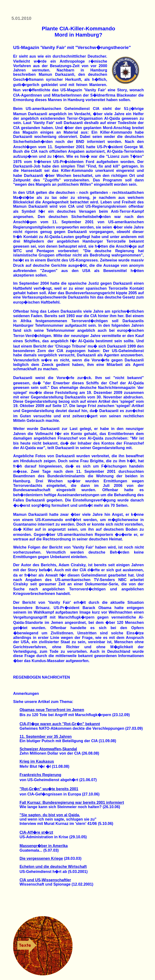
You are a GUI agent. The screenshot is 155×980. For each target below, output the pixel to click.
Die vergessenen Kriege (41, 858)
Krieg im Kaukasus (37, 761)
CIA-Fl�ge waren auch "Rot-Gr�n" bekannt (60, 724)
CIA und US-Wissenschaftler (45, 880)
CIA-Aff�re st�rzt (36, 832)
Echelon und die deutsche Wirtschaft (53, 867)
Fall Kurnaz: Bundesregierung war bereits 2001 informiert (72, 803)
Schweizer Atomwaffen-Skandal (48, 749)
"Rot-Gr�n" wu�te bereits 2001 (49, 789)
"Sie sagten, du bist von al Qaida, (50, 815)
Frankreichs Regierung (40, 775)
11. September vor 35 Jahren (46, 737)
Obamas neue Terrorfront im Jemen (52, 710)
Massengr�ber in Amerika (44, 846)
